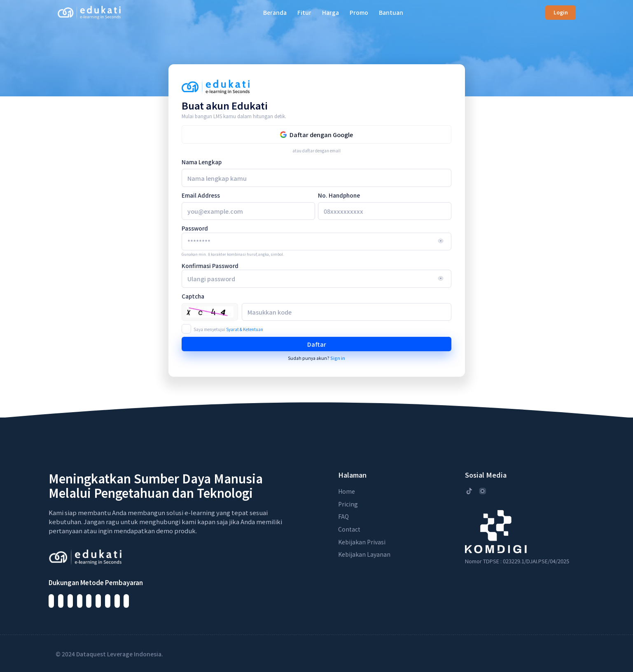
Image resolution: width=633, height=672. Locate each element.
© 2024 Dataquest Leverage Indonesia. (109, 654)
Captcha (193, 296)
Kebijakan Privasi (362, 542)
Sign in (338, 358)
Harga (331, 12)
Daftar (317, 344)
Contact (349, 529)
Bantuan (391, 12)
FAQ (343, 516)
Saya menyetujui (228, 329)
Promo (359, 12)
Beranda (275, 12)
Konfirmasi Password (210, 266)
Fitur (304, 12)
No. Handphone (339, 195)
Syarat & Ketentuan (245, 329)
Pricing (348, 504)
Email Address (201, 195)
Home (347, 491)
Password (195, 228)
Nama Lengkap (202, 162)
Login (561, 12)
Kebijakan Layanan (364, 554)
